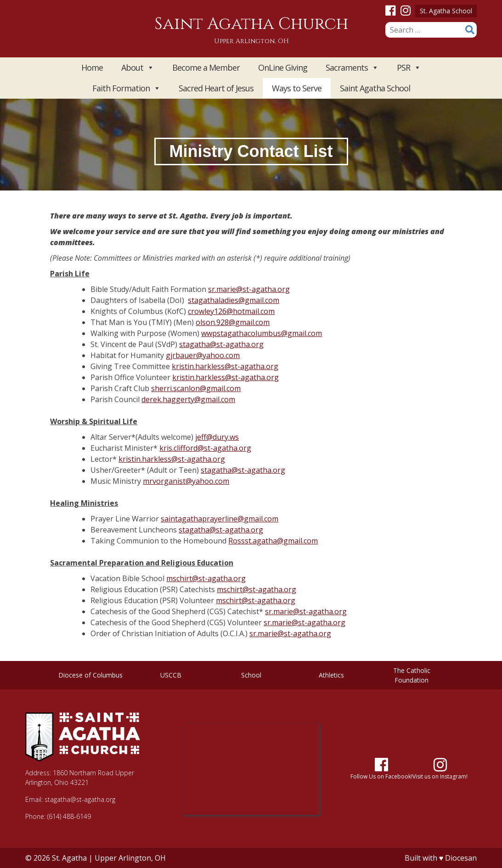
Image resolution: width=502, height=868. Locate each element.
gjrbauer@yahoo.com (203, 355)
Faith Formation (126, 88)
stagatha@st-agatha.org (221, 344)
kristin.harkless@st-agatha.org (225, 366)
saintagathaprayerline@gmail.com (220, 519)
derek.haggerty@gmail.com (188, 399)
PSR (409, 68)
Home (92, 67)
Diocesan (461, 858)
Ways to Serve (297, 88)
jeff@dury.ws (217, 437)
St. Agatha (69, 858)
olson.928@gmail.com (233, 322)
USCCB (171, 675)
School (251, 675)
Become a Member (206, 67)
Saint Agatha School (375, 88)
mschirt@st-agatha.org (206, 578)
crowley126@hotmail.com (231, 311)
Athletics (331, 675)
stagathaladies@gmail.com (234, 300)
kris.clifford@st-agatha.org (205, 448)
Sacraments (352, 68)
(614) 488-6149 (69, 816)
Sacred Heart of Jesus (216, 88)
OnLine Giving (283, 67)
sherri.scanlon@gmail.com (196, 388)
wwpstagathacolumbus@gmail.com (262, 333)
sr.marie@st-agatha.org (249, 289)
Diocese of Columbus (90, 675)
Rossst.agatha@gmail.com (273, 541)
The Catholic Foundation (412, 675)
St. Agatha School (446, 11)
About (138, 68)
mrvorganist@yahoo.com (186, 481)
